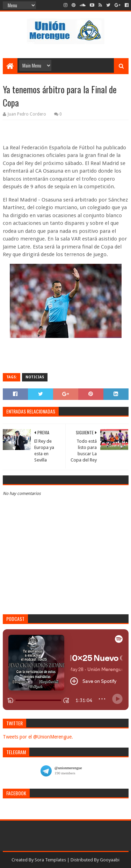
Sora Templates (50, 860)
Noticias (35, 377)
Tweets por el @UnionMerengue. (38, 737)
